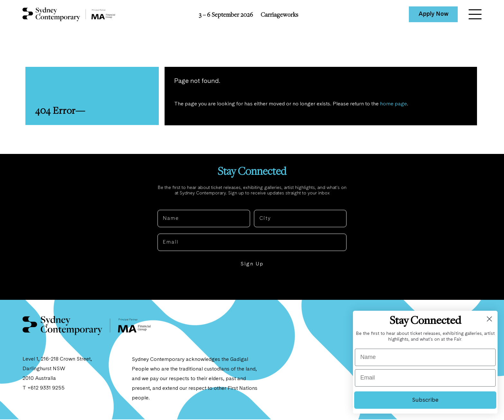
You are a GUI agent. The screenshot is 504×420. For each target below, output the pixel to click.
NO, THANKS (252, 284)
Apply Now (433, 14)
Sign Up (252, 265)
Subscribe (425, 400)
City (260, 205)
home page (394, 104)
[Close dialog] (489, 319)
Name (166, 205)
